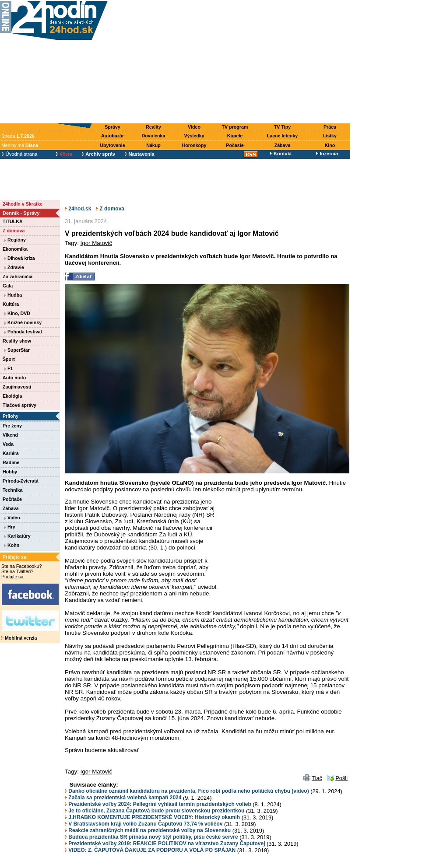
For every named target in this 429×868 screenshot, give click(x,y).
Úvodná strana (19, 154)
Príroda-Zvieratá (21, 481)
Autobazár (113, 136)
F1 (9, 368)
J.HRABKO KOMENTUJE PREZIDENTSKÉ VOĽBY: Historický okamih (152, 817)
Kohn (12, 545)
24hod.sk (78, 209)
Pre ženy (12, 426)
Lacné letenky (282, 136)
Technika (12, 490)
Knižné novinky (23, 322)
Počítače (12, 499)
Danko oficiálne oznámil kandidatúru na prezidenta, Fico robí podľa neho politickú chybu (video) (187, 791)
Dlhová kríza (20, 258)
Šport (9, 359)
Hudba (13, 295)
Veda (8, 444)
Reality (153, 127)
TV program (235, 127)
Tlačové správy (19, 405)
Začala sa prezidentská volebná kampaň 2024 (123, 798)
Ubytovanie (112, 145)
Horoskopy (194, 145)
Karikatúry (18, 536)
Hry (10, 527)
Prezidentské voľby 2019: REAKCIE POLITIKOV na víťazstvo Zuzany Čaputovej (165, 843)
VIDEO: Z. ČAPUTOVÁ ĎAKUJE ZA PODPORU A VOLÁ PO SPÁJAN (150, 850)
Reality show (17, 341)
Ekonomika (15, 249)
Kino (330, 145)
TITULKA (13, 221)
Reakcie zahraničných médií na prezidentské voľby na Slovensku (148, 830)
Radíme (11, 462)
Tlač (317, 778)
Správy (113, 127)
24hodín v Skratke (23, 204)
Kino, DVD (17, 313)
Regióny (15, 240)
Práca (330, 127)
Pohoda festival (23, 332)
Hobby (10, 472)
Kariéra (11, 453)
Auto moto (14, 378)
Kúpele (235, 136)
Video (194, 127)
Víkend (10, 435)
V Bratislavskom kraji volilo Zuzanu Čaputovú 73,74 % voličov (144, 824)
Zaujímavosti (17, 387)
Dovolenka (154, 136)
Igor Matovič (97, 243)
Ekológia (12, 396)
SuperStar (17, 350)
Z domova (14, 231)
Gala (8, 286)
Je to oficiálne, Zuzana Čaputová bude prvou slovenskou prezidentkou (155, 811)
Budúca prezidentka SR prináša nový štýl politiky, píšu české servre (151, 837)
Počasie (235, 145)
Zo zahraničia (18, 276)
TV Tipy (282, 127)
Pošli (341, 778)
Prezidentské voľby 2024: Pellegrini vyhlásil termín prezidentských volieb (158, 804)
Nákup (153, 145)
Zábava (283, 145)
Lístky (330, 136)
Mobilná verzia (19, 638)
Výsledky (194, 136)
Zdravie (14, 267)
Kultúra (11, 304)
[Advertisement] (231, 62)
